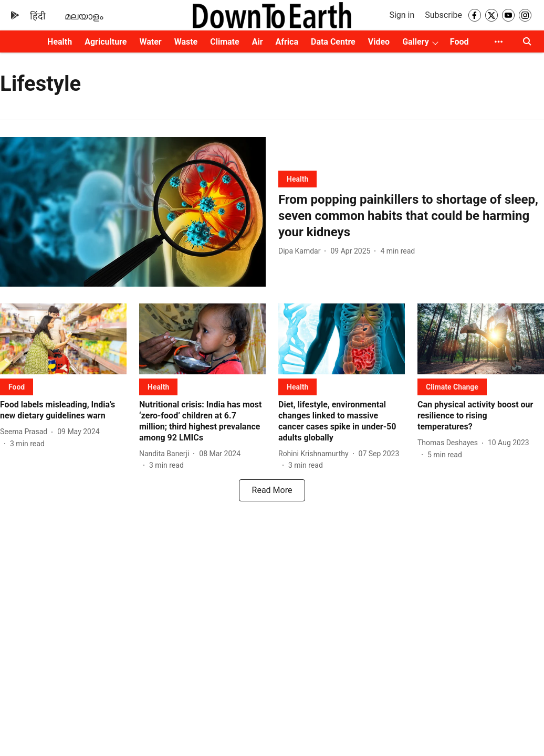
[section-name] (297, 179)
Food (459, 42)
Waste (186, 42)
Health (60, 42)
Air (258, 42)
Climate (224, 42)
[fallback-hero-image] (133, 212)
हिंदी (38, 16)
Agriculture (106, 42)
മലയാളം (84, 16)
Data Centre (333, 42)
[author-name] (301, 251)
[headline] (411, 216)
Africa (287, 42)
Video (379, 42)
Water (150, 42)
